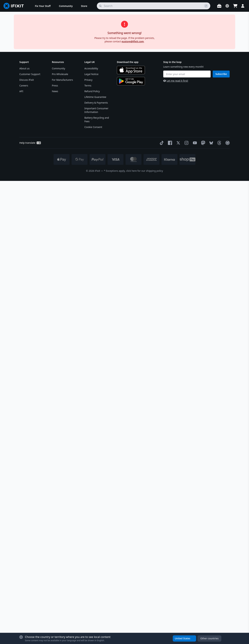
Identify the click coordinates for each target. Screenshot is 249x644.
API (21, 554)
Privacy (88, 543)
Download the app (128, 525)
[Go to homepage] (15, 6)
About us (24, 532)
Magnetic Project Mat (187, 122)
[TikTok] (161, 606)
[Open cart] (235, 6)
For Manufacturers (62, 543)
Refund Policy (92, 554)
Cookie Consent (93, 590)
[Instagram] (186, 606)
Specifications (195, 253)
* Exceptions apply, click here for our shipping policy (133, 634)
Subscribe (221, 537)
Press (55, 549)
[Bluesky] (211, 606)
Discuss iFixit (27, 543)
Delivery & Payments (96, 566)
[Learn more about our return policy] (185, 188)
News (55, 554)
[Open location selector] (227, 6)
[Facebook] (169, 606)
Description (195, 202)
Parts (32, 28)
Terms (88, 549)
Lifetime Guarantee (95, 560)
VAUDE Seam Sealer (50, 28)
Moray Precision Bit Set (188, 139)
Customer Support (30, 537)
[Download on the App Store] (131, 533)
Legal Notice (91, 537)
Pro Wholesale (60, 537)
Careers (24, 549)
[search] (154, 6)
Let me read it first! (176, 544)
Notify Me (217, 99)
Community (59, 532)
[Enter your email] (187, 537)
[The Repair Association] (227, 606)
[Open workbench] (219, 6)
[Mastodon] (202, 606)
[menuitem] (43, 6)
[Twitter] (178, 606)
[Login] (243, 6)
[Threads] (219, 606)
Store (22, 28)
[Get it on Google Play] (131, 544)
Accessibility (91, 532)
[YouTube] (194, 606)
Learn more (37, 497)
